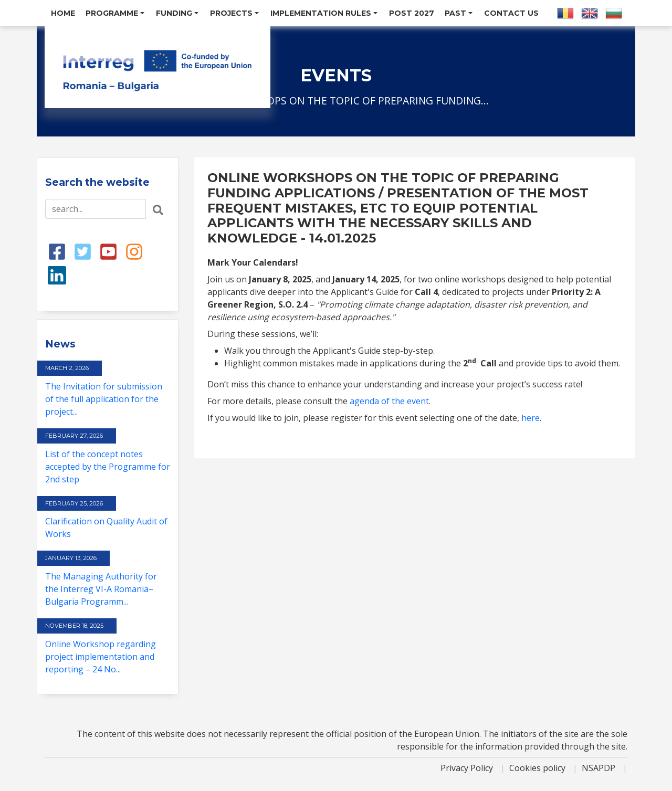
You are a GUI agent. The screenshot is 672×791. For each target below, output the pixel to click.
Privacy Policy (468, 768)
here (531, 418)
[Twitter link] (83, 251)
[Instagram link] (134, 251)
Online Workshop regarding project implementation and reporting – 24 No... (101, 657)
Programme (115, 13)
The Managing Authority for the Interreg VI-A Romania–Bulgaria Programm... (101, 589)
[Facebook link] (57, 251)
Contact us (511, 13)
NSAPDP (600, 768)
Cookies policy (538, 768)
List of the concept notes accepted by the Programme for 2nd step (108, 467)
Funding (177, 13)
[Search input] (96, 209)
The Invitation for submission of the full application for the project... (104, 399)
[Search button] (158, 209)
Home (63, 13)
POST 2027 (412, 13)
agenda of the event (389, 401)
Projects (234, 13)
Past (459, 13)
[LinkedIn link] (57, 275)
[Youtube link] (108, 251)
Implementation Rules (324, 13)
